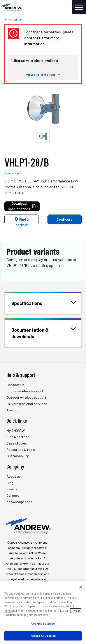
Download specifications (22, 206)
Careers (13, 495)
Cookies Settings (43, 623)
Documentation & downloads (44, 333)
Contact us (15, 385)
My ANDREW (16, 430)
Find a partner (21, 221)
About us (14, 476)
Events (12, 489)
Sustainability (18, 456)
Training (13, 410)
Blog (10, 483)
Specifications (32, 303)
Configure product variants (65, 221)
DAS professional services (27, 404)
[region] (43, 613)
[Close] (81, 587)
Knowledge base (19, 502)
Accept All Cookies (43, 636)
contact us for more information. (42, 41)
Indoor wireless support (25, 391)
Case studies (17, 443)
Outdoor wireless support (26, 397)
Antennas (15, 19)
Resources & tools (21, 449)
